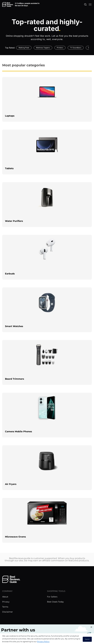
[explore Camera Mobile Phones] (47, 415)
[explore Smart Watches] (47, 310)
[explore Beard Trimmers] (47, 362)
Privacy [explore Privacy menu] (6, 602)
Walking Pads (24, 48)
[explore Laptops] (47, 99)
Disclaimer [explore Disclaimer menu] (8, 612)
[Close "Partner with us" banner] (91, 627)
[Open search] (85, 4)
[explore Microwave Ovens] (47, 520)
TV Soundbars (76, 48)
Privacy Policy (43, 641)
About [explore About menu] (5, 597)
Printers (60, 48)
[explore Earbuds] (47, 257)
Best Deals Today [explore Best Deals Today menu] (55, 602)
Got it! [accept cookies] (87, 639)
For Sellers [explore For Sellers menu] (52, 597)
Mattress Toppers (43, 48)
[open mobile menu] (90, 4)
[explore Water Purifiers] (47, 205)
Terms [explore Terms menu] (5, 607)
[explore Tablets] (47, 152)
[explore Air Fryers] (47, 468)
